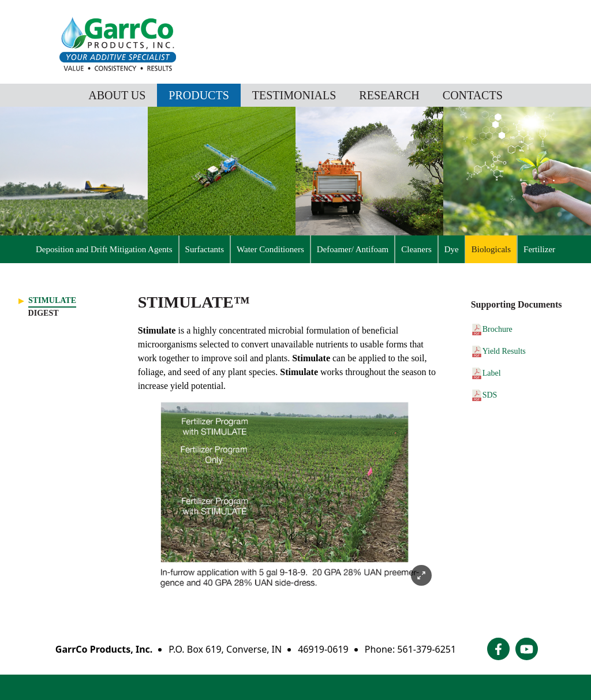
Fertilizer (539, 249)
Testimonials (294, 95)
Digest (44, 313)
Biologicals (491, 250)
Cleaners (416, 249)
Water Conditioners (270, 249)
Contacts (473, 95)
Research (389, 95)
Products (199, 95)
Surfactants (205, 249)
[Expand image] (421, 575)
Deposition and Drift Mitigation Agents (104, 249)
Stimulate (52, 300)
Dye (452, 249)
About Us (117, 95)
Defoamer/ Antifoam (353, 249)
